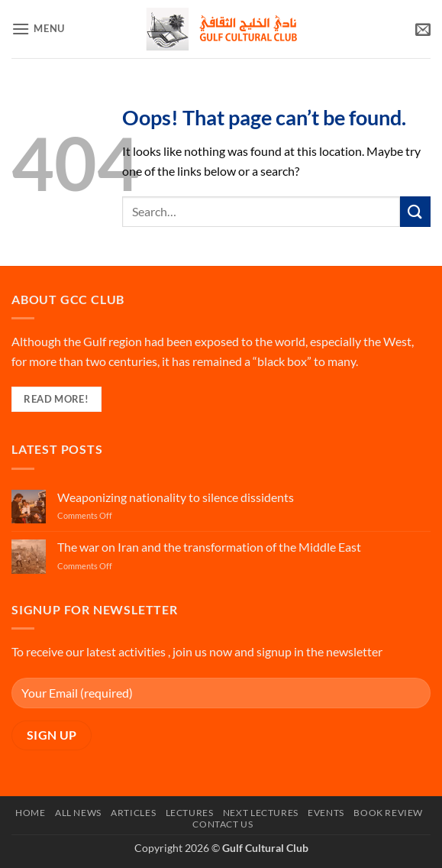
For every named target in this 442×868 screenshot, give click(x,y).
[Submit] (415, 211)
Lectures (190, 813)
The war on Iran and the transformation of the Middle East (209, 547)
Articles (133, 813)
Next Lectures (261, 813)
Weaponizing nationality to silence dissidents (176, 497)
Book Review (388, 813)
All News (78, 813)
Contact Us (223, 824)
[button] (38, 29)
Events (326, 813)
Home (30, 813)
